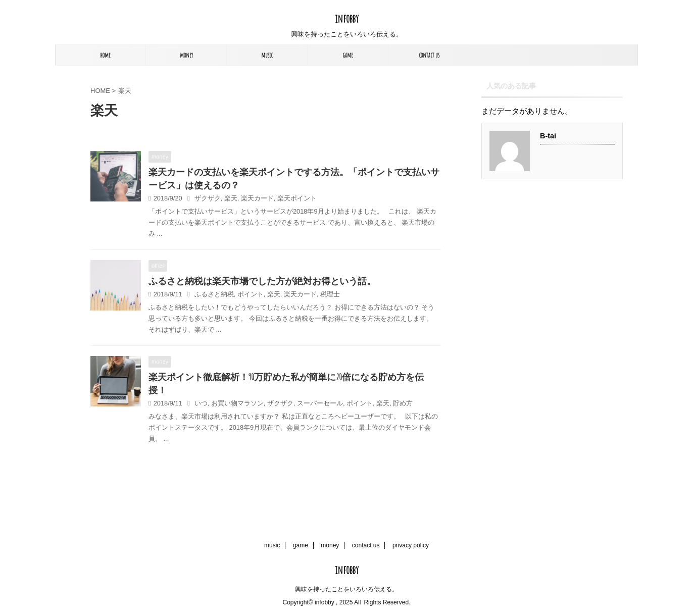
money (186, 55)
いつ (201, 403)
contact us (429, 55)
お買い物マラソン (237, 403)
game (348, 55)
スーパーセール (320, 403)
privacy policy (411, 545)
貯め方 (403, 403)
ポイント (251, 294)
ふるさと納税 (214, 294)
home (105, 55)
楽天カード (257, 198)
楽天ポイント (297, 198)
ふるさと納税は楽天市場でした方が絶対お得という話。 (262, 281)
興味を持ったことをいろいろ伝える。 (346, 589)
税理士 (330, 294)
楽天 (231, 198)
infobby (347, 18)
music (267, 55)
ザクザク (208, 198)
